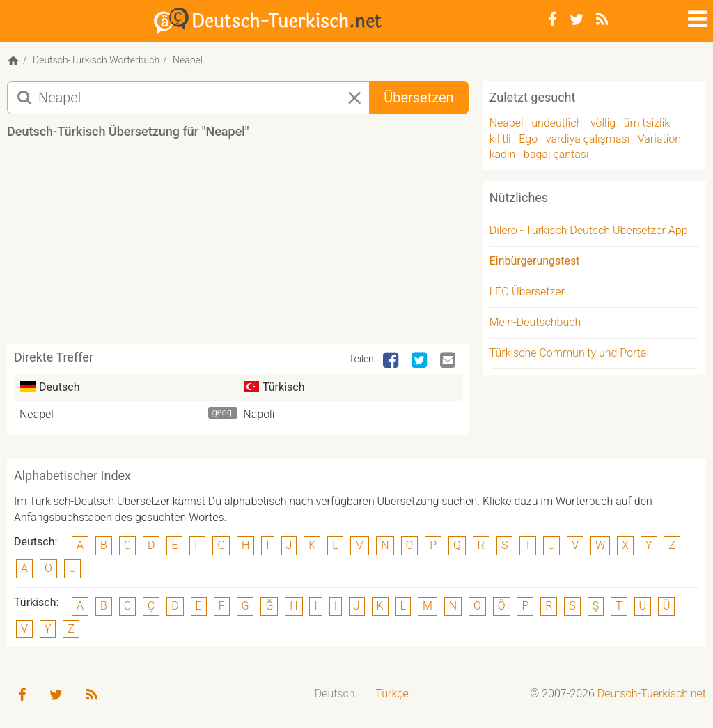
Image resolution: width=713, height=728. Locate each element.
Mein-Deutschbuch (535, 322)
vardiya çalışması (588, 139)
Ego (528, 139)
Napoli (259, 414)
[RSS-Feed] (602, 20)
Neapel (37, 414)
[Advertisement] (260, 247)
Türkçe (392, 694)
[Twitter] (577, 20)
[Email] (449, 361)
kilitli (500, 139)
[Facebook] (553, 20)
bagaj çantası (556, 154)
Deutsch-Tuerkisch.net (652, 694)
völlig (603, 123)
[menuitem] (335, 694)
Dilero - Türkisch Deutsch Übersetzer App (589, 230)
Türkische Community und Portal (569, 353)
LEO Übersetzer (527, 292)
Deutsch (335, 694)
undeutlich (557, 123)
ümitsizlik (647, 123)
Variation (659, 139)
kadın (503, 154)
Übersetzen (418, 98)
